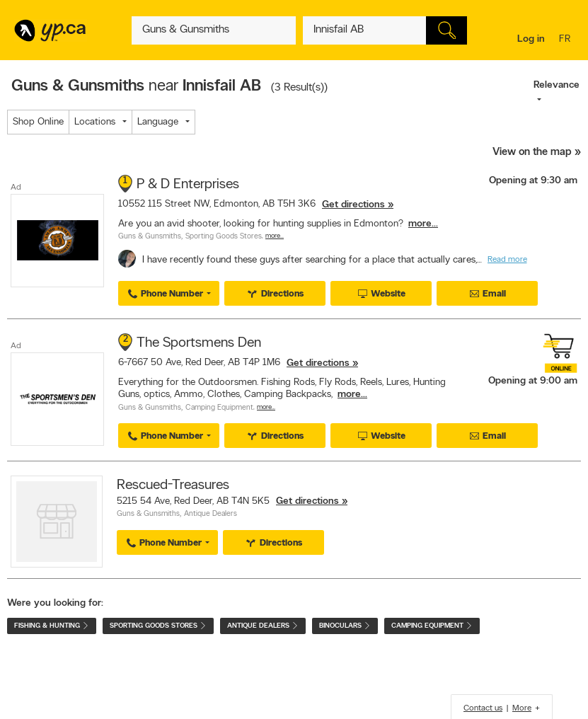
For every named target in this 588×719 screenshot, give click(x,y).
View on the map (532, 153)
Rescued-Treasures (173, 485)
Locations (95, 122)
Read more (507, 260)
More (522, 708)
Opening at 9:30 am (533, 181)
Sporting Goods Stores (224, 237)
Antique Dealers (211, 514)
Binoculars (345, 626)
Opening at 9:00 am (533, 381)
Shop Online (38, 122)
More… (275, 236)
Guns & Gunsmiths (150, 237)
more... (423, 224)
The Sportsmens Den (199, 343)
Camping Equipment (219, 408)
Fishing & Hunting (52, 626)
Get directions (353, 205)
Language (158, 122)
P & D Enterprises (188, 185)
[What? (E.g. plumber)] (214, 30)
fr (566, 40)
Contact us (483, 708)
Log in (531, 39)
